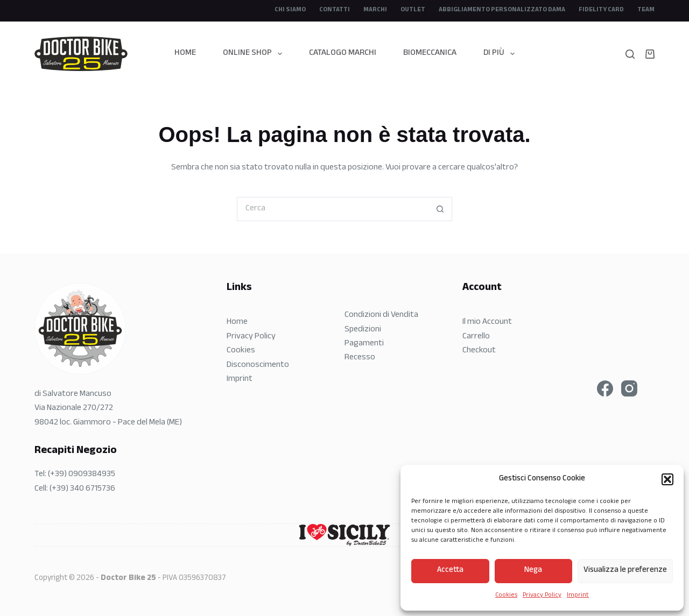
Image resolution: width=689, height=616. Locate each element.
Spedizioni (363, 330)
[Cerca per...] (332, 209)
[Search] (630, 54)
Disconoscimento (258, 366)
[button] (667, 479)
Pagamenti (364, 344)
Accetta (450, 571)
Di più (501, 54)
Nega (533, 571)
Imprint (578, 596)
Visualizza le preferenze (625, 571)
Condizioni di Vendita (381, 316)
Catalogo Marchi (343, 54)
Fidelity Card (601, 10)
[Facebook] (605, 388)
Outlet (413, 10)
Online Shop (255, 54)
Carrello (476, 337)
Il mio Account (487, 323)
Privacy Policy (542, 596)
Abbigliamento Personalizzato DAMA (502, 10)
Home (185, 54)
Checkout (479, 351)
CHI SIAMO (290, 10)
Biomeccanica (430, 54)
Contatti (335, 10)
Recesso (360, 358)
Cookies (506, 596)
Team (646, 10)
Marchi (375, 10)
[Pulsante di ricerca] (440, 209)
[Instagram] (629, 388)
